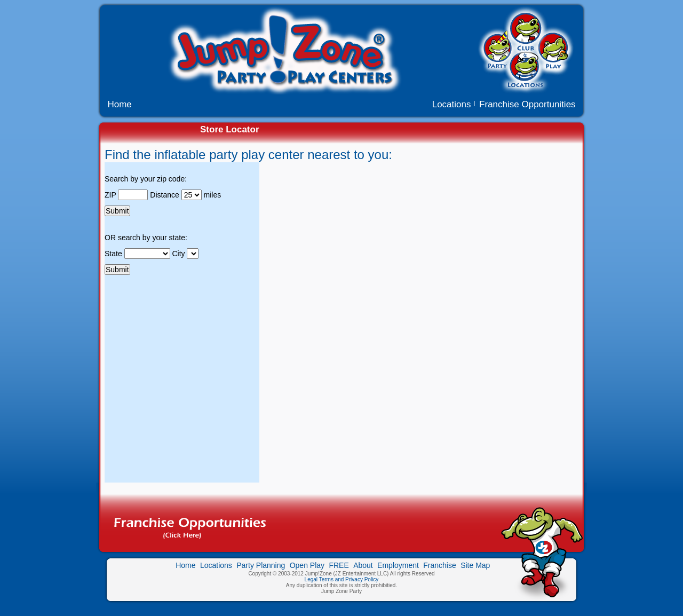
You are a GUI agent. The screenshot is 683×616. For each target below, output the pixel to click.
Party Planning (261, 565)
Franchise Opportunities (527, 104)
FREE (339, 565)
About (363, 565)
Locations (453, 104)
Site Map (475, 565)
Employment (398, 565)
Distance (165, 195)
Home (118, 104)
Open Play (307, 565)
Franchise (439, 565)
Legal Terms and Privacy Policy (342, 579)
